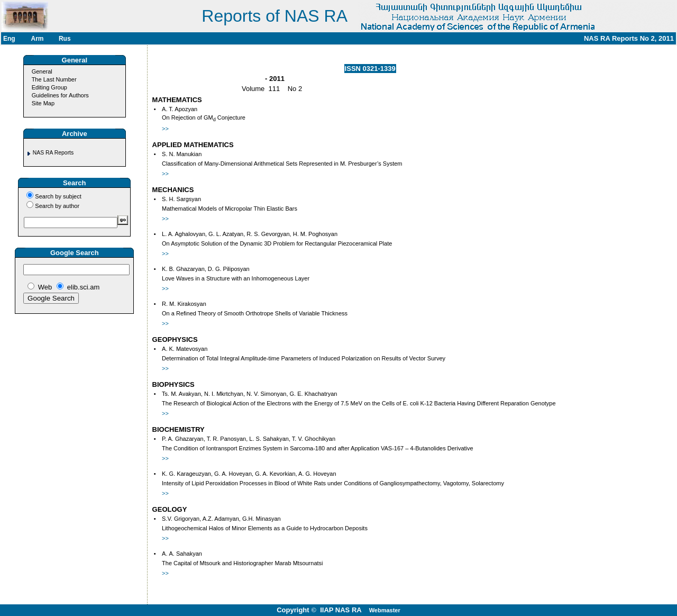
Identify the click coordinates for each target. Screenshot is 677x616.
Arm (37, 39)
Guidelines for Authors (60, 95)
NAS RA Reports (53, 153)
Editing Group (49, 87)
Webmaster (385, 610)
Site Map (43, 103)
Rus (65, 39)
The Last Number (54, 79)
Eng (9, 39)
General (42, 71)
